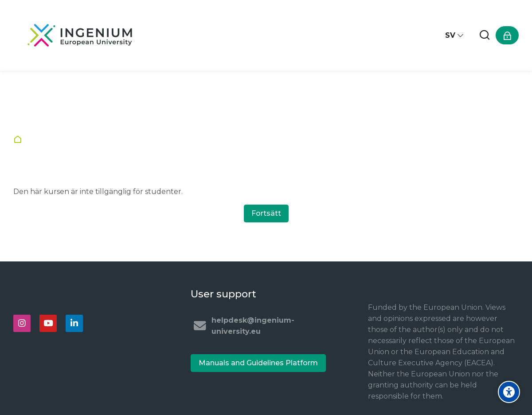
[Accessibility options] (509, 392)
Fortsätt (266, 213)
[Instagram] (22, 323)
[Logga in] (507, 35)
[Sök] (485, 35)
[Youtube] (48, 323)
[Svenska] (455, 35)
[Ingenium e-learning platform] (80, 35)
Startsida (20, 139)
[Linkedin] (74, 323)
